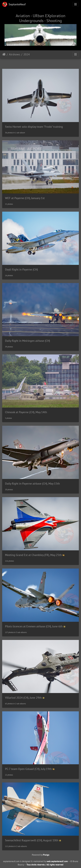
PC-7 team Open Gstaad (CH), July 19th (29, 769)
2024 (27, 54)
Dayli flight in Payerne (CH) (21, 269)
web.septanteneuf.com (57, 861)
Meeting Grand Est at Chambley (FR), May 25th (33, 555)
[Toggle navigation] (76, 4)
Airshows (14, 54)
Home (4, 54)
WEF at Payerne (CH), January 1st (25, 198)
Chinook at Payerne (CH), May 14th (26, 412)
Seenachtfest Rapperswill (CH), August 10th (32, 840)
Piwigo (46, 855)
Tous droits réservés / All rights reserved (45, 865)
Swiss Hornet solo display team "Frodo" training (34, 127)
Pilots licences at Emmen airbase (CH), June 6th (34, 626)
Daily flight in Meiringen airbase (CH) (28, 341)
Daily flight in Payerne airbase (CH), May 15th (32, 484)
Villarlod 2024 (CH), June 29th (23, 698)
